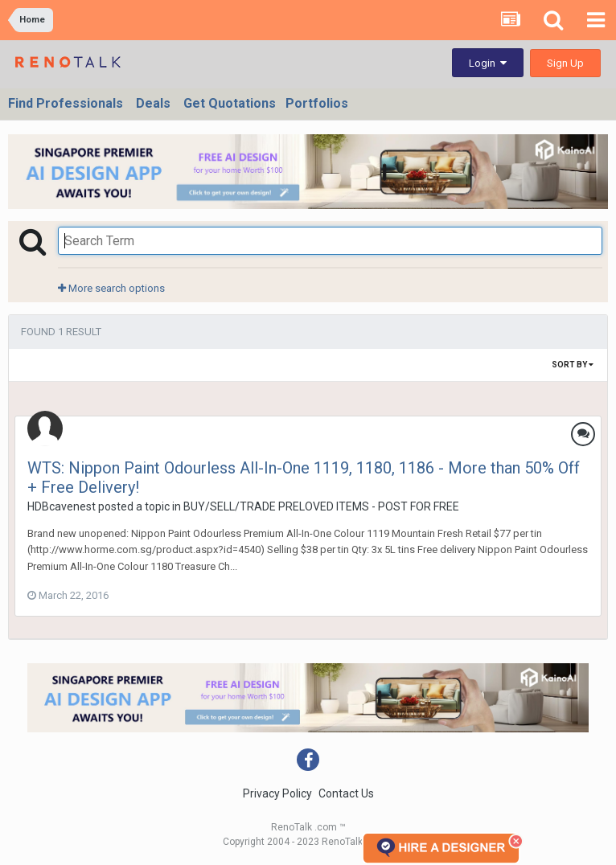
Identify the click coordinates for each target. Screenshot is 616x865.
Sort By (573, 365)
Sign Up (565, 63)
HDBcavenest (62, 506)
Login (488, 63)
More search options (111, 288)
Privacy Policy (277, 793)
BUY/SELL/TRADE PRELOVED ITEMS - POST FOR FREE (321, 506)
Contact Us (346, 793)
